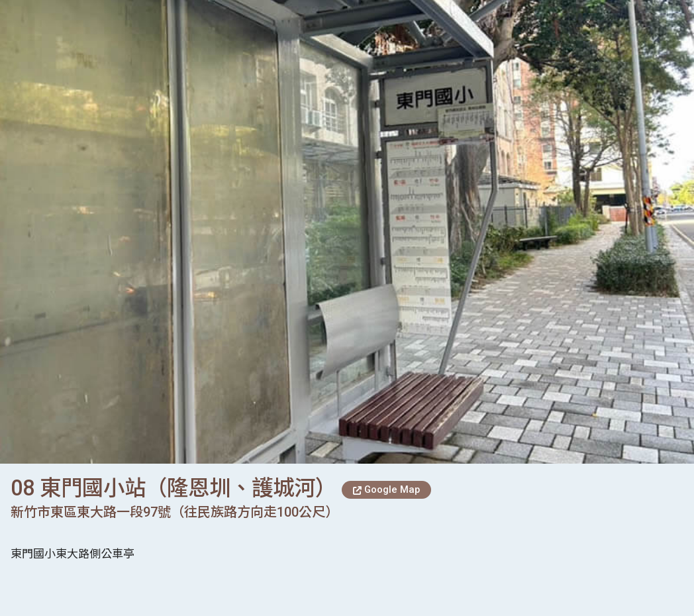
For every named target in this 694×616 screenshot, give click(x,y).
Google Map (386, 489)
